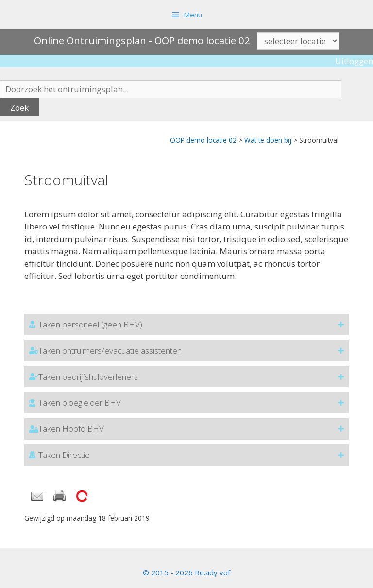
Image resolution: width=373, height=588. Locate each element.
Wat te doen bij (268, 140)
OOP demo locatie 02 (203, 140)
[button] (186, 325)
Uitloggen (354, 61)
